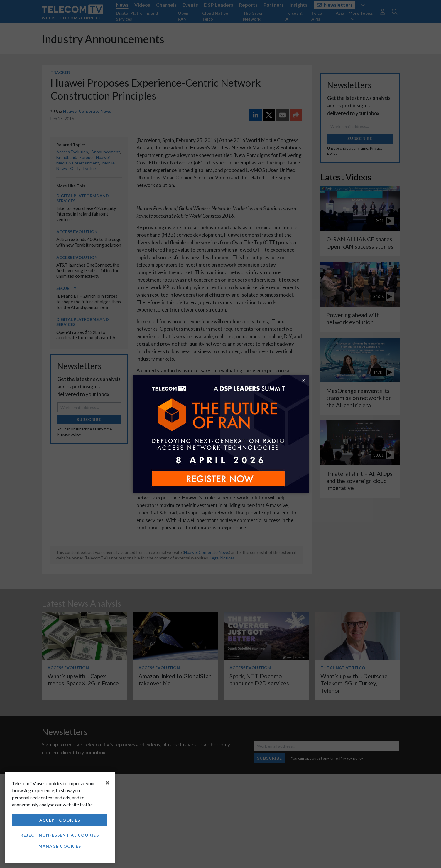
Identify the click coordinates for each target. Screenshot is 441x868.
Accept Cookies (60, 820)
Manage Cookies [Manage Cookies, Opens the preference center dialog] (60, 846)
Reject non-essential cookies (60, 835)
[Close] (107, 783)
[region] (60, 818)
